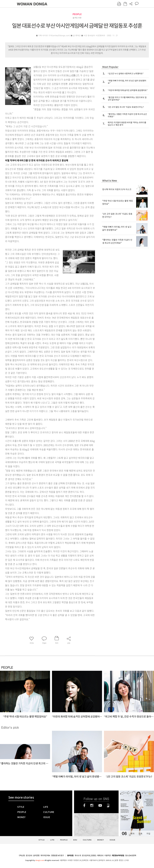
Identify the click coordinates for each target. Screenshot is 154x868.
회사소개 (78, 856)
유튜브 (100, 805)
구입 (148, 834)
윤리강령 (36, 856)
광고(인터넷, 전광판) (89, 856)
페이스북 (84, 805)
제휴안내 (100, 856)
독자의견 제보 (45, 856)
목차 (132, 834)
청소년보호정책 (131, 856)
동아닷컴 (70, 856)
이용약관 (108, 856)
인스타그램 (92, 805)
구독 (140, 834)
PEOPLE (77, 14)
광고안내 (29, 856)
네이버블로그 (108, 805)
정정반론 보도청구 (57, 856)
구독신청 (22, 856)
